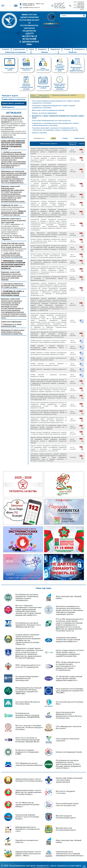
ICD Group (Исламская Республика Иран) (70, 698)
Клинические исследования (15, 48)
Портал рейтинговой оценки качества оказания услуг (67, 800)
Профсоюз (73, 48)
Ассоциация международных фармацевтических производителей (27, 674)
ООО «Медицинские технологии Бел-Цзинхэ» (69, 723)
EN (10, 6)
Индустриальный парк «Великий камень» (69, 593)
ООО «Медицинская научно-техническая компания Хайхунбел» (29, 760)
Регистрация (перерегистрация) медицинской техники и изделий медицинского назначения (57, 97)
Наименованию (79, 134)
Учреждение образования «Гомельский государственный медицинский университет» (68, 635)
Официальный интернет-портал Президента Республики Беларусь (29, 776)
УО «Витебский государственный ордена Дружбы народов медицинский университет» (69, 674)
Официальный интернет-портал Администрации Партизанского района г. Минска (28, 849)
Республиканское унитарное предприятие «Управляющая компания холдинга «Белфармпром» (27, 593)
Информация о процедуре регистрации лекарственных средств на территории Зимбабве (12, 272)
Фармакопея (55, 45)
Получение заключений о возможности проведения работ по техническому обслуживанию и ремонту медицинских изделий (56, 124)
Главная (33, 91)
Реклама (67, 45)
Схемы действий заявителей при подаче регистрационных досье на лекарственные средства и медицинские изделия (13, 140)
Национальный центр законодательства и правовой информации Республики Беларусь (70, 849)
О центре (6, 45)
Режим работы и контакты (14, 95)
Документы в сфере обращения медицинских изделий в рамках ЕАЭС (58, 112)
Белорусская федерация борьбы (69, 747)
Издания (45, 48)
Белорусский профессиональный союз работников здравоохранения (69, 775)
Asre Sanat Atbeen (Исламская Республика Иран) (28, 698)
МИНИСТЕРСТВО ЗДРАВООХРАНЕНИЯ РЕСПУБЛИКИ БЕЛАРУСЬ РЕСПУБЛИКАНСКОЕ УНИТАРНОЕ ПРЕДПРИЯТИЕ (29, 27)
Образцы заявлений (40, 128)
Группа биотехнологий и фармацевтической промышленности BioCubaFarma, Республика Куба (69, 711)
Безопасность (80, 45)
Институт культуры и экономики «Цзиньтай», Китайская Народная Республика (29, 723)
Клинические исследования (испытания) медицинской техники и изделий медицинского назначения (57, 120)
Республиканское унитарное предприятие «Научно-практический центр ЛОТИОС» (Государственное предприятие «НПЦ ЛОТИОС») (68, 760)
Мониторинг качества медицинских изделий (49, 106)
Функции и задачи (10, 91)
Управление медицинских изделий (64, 91)
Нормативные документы (13, 99)
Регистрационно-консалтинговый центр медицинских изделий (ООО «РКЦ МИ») (70, 686)
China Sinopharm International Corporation (68, 735)
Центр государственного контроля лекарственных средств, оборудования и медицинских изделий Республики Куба (70, 649)
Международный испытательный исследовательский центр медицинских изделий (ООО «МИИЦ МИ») (28, 686)
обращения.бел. (7, 132)
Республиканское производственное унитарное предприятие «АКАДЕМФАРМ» (28, 711)
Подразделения (19, 45)
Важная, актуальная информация (45, 109)
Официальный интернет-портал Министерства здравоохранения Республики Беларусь (28, 788)
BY (6, 6)
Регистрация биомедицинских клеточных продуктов (52, 116)
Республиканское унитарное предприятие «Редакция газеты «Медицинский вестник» (28, 620)
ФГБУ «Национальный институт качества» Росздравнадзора (28, 662)
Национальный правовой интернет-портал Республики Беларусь (27, 812)
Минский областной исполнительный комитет (66, 825)
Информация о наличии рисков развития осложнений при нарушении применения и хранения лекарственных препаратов (13, 260)
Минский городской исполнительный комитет (66, 812)
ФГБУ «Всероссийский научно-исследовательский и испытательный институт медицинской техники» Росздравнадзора (68, 662)
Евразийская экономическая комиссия (27, 837)
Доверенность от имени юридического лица (11, 321)
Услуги (31, 45)
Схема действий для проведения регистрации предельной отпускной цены (12, 250)
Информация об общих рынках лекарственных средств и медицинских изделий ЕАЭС (13, 327)
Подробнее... (7, 235)
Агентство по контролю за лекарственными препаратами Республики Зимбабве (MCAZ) (28, 735)
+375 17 (79, 3)
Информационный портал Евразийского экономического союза (28, 825)
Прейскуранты (8, 103)
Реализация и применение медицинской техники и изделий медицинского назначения (55, 102)
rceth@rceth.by (31, 8)
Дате (54, 134)
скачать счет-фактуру (12, 210)
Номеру (65, 134)
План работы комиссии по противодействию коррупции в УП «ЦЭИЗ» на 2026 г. (13, 281)
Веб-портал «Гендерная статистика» (65, 788)
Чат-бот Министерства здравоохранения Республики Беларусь (27, 800)
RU (3, 6)
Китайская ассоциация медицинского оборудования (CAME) (27, 747)
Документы (42, 45)
